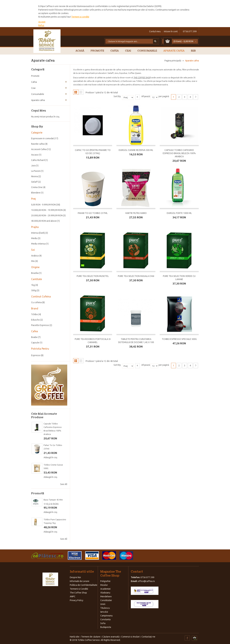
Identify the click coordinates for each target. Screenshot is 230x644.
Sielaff (34, 182)
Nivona (34, 176)
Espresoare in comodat (42, 138)
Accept (42, 22)
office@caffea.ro (146, 581)
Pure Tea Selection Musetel (93, 276)
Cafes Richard (38, 160)
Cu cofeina (36, 302)
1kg (33, 285)
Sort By (117, 96)
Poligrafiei (105, 581)
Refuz (41, 25)
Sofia (103, 623)
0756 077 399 (147, 577)
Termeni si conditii (80, 17)
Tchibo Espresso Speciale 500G (179, 339)
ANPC (73, 596)
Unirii (103, 604)
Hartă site (75, 637)
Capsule (35, 343)
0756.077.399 (190, 31)
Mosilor (104, 585)
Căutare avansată (111, 637)
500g (34, 290)
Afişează (146, 96)
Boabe (34, 337)
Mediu (34, 238)
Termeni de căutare (91, 637)
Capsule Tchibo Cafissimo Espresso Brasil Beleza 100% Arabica (179, 153)
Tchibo (34, 314)
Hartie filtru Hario (136, 213)
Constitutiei (106, 600)
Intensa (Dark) (38, 233)
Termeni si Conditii (79, 589)
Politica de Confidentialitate (84, 585)
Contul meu (155, 31)
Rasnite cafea (38, 144)
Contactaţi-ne (148, 637)
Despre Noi (75, 577)
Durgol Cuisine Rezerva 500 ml (136, 150)
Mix (33, 261)
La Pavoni (36, 171)
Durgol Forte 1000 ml (179, 213)
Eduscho (35, 320)
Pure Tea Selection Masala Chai (136, 276)
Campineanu (106, 616)
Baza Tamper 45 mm (53, 500)
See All (64, 484)
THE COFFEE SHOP (142, 78)
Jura (33, 166)
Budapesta (106, 627)
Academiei (105, 589)
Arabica (35, 256)
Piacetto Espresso (40, 325)
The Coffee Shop (78, 593)
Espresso (36, 355)
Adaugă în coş (50, 457)
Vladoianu (105, 593)
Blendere (36, 193)
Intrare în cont (171, 31)
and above (44, 221)
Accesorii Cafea (39, 149)
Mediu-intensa (38, 244)
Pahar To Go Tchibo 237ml (93, 213)
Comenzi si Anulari (130, 637)
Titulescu (105, 608)
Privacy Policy (77, 600)
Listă (81, 92)
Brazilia (35, 273)
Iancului (104, 612)
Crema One (37, 187)
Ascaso (35, 155)
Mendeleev (106, 596)
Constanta (105, 619)
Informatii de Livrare (80, 581)
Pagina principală (173, 61)
